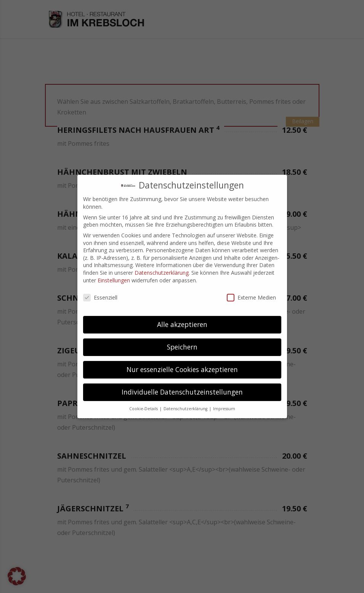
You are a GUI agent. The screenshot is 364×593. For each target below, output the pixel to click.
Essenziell (100, 292)
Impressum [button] (224, 403)
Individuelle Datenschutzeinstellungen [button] (182, 386)
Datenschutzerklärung (162, 267)
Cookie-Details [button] (144, 403)
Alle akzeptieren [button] (182, 319)
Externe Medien (251, 292)
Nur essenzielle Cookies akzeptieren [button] (182, 364)
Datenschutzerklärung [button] (186, 403)
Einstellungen (114, 274)
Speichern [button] (182, 341)
